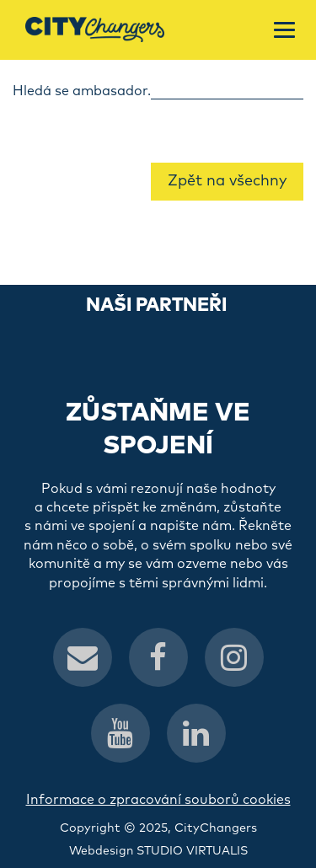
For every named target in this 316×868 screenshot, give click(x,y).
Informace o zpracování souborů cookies (158, 800)
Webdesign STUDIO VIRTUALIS (158, 851)
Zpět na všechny (227, 181)
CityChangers (216, 828)
